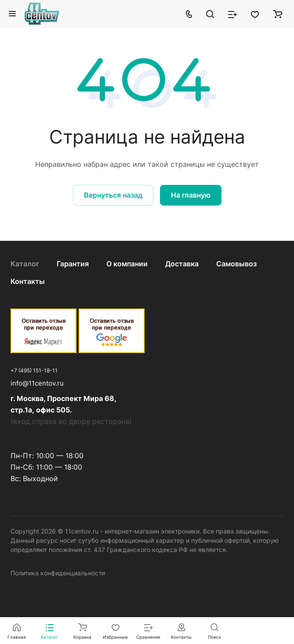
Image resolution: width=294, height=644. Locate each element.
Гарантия (73, 264)
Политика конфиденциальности (58, 573)
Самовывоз (236, 264)
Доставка (182, 264)
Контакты (28, 281)
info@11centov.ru (37, 383)
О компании (127, 264)
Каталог (25, 264)
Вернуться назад (113, 195)
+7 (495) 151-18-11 (34, 370)
